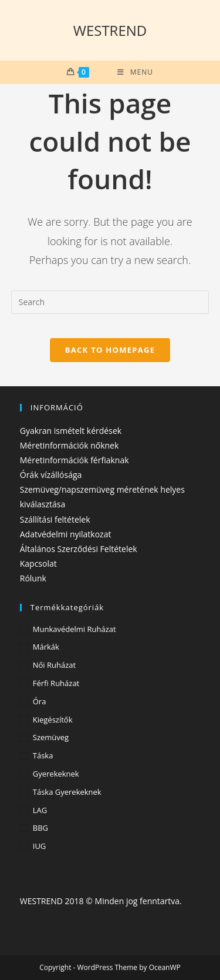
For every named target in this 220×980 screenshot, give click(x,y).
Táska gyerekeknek (67, 792)
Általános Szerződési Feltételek (79, 549)
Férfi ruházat (56, 683)
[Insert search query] (110, 302)
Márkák (46, 647)
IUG (40, 846)
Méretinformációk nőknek (70, 445)
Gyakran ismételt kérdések (71, 431)
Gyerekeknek (56, 774)
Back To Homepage (110, 350)
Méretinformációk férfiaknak (75, 460)
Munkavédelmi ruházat (75, 629)
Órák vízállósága (51, 475)
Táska (43, 755)
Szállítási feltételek (55, 519)
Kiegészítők (53, 720)
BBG (40, 828)
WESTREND (110, 30)
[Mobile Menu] (135, 72)
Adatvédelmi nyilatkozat (66, 534)
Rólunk (33, 578)
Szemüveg (51, 737)
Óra (40, 701)
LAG (40, 810)
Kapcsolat (38, 563)
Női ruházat (54, 665)
